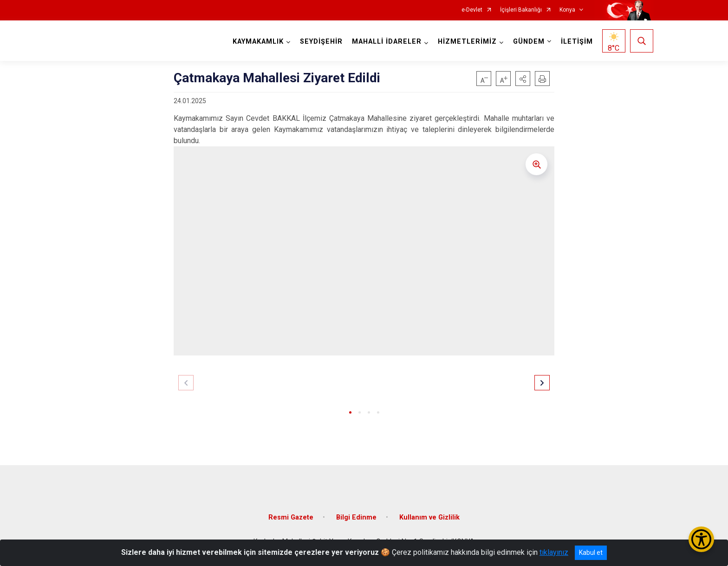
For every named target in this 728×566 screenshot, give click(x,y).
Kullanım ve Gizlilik (429, 517)
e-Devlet (472, 10)
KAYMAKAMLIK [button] (258, 42)
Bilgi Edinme (356, 517)
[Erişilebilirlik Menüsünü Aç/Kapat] (701, 539)
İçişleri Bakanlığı (521, 10)
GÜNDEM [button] (529, 42)
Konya (567, 10)
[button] (523, 79)
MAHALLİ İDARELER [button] (387, 42)
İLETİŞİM (577, 42)
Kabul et (591, 553)
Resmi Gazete (291, 517)
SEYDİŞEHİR (321, 42)
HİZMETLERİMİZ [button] (467, 42)
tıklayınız (554, 552)
